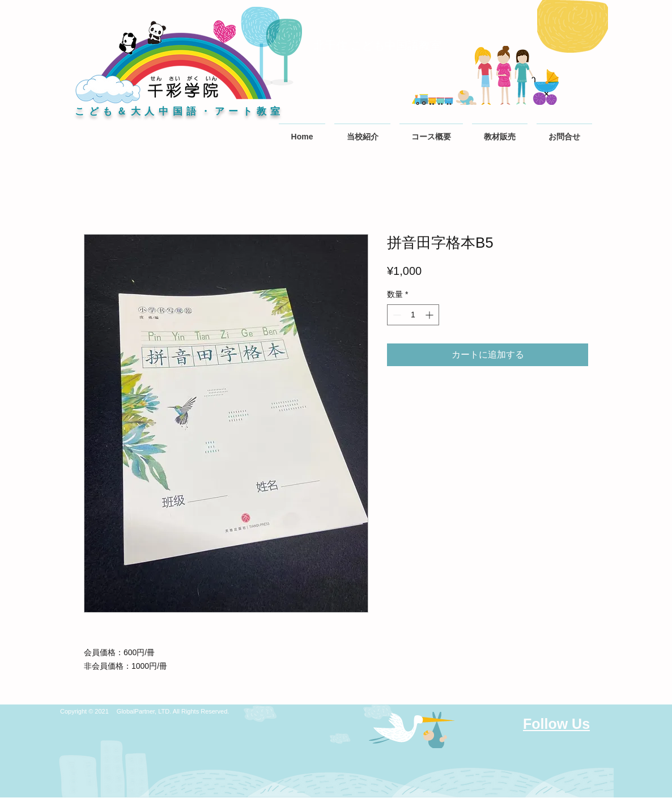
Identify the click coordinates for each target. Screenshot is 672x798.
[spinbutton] (413, 315)
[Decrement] (396, 315)
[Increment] (430, 315)
